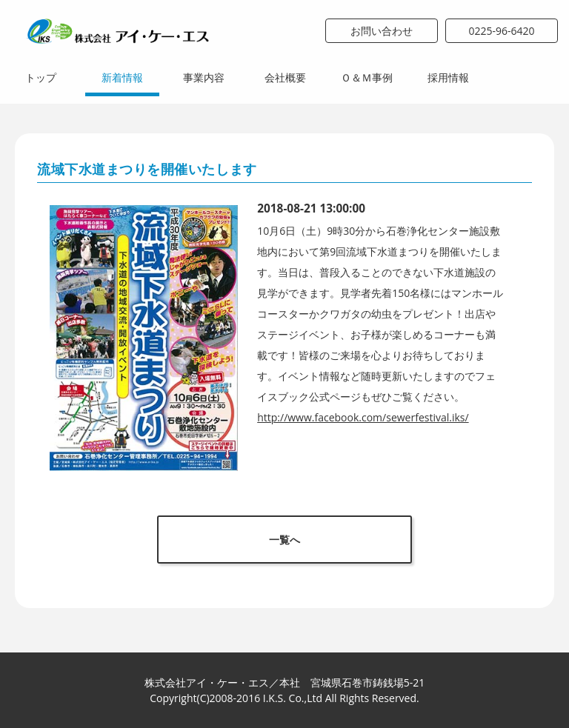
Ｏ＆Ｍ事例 (367, 77)
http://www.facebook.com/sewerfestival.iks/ (363, 417)
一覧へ (284, 540)
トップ (41, 77)
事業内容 (204, 77)
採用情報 (448, 77)
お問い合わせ (382, 31)
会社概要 (285, 77)
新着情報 (122, 77)
